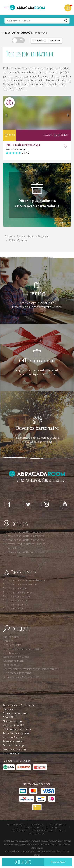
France (8, 236)
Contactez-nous (37, 834)
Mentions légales (58, 825)
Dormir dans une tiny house (17, 592)
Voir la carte (23, 862)
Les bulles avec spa (13, 653)
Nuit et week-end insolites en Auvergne (24, 540)
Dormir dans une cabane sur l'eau (21, 584)
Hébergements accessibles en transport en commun (31, 669)
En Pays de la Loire (13, 548)
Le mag (37, 293)
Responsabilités (32, 828)
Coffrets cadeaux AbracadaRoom (21, 677)
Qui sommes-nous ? (16, 825)
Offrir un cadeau (37, 361)
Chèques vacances (13, 721)
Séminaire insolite (12, 741)
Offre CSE (8, 717)
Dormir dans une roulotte (16, 597)
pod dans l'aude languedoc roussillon (49, 68)
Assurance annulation (14, 750)
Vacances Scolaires (13, 737)
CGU (17, 828)
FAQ (60, 831)
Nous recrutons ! (11, 753)
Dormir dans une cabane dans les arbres (25, 580)
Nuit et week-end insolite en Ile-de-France (25, 552)
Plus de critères (58, 862)
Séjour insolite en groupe (16, 733)
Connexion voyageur (43, 831)
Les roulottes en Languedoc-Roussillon (23, 649)
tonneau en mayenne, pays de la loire (45, 84)
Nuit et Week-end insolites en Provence (24, 544)
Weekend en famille (14, 661)
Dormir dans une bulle (15, 588)
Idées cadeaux (11, 665)
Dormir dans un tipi (13, 608)
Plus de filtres (39, 41)
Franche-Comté (11, 637)
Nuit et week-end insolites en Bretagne (24, 536)
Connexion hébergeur (14, 745)
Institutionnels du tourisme (17, 729)
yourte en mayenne (14, 76)
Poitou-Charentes (12, 645)
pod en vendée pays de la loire (20, 72)
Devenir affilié (52, 828)
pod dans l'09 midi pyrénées (53, 72)
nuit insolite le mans (36, 76)
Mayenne (43, 236)
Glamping (8, 641)
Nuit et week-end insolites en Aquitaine (24, 532)
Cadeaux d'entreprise (14, 713)
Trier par (55, 41)
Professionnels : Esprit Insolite (19, 705)
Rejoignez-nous (19, 831)
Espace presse (38, 825)
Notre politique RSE (13, 726)
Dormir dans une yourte (15, 601)
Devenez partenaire (37, 428)
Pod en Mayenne (18, 240)
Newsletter (9, 709)
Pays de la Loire (25, 236)
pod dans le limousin (14, 88)
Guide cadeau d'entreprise (17, 673)
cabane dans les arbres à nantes (27, 80)
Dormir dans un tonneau (16, 605)
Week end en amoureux (16, 657)
